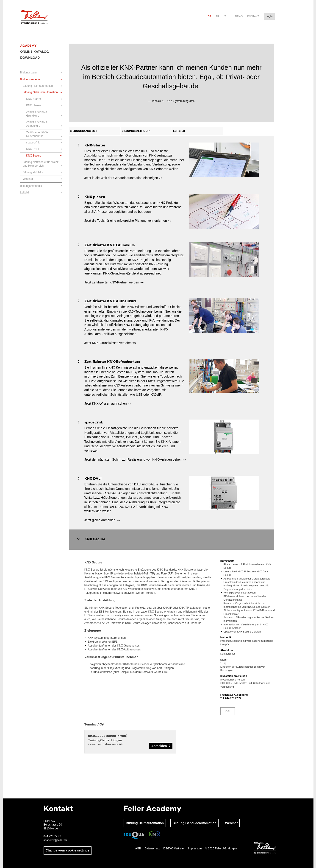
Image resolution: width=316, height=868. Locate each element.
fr (218, 16)
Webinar (231, 823)
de (209, 16)
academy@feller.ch (56, 840)
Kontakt (253, 16)
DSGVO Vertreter (174, 848)
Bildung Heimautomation (145, 823)
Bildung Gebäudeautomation (194, 823)
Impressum (195, 848)
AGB (138, 848)
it (225, 16)
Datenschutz (152, 848)
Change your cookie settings (68, 850)
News (239, 16)
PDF (228, 711)
